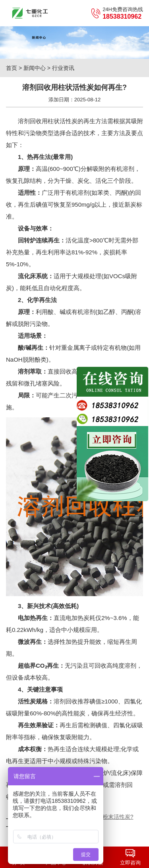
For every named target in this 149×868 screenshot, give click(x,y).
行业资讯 (63, 68)
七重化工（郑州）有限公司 (30, 13)
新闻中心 (35, 68)
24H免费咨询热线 (117, 13)
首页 (12, 68)
